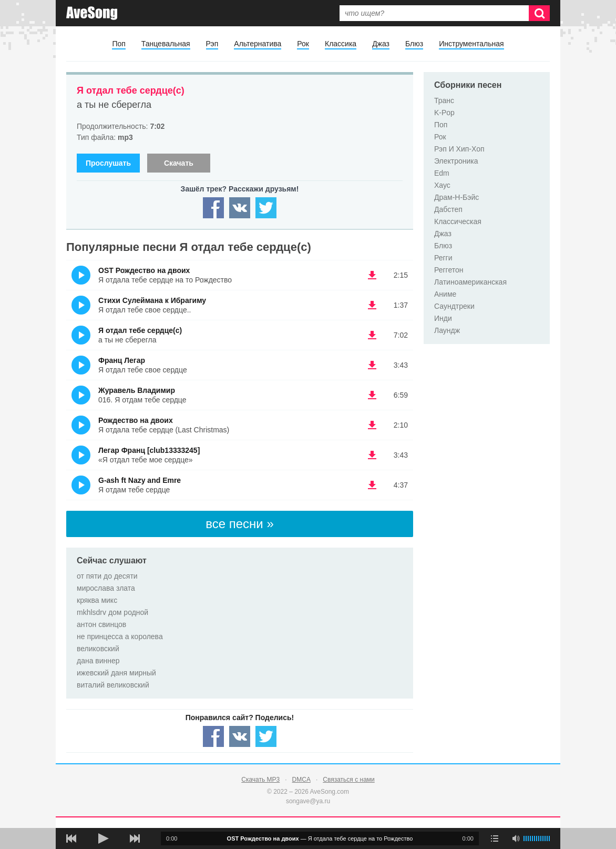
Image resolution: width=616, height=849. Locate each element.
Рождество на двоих (136, 420)
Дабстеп (448, 209)
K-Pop (444, 113)
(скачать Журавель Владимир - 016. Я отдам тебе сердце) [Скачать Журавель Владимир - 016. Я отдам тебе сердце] (372, 395)
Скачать (179, 163)
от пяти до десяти (107, 576)
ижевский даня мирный (116, 673)
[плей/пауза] (103, 838)
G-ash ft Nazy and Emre (140, 480)
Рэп (212, 44)
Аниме (445, 294)
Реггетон (449, 270)
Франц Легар (122, 360)
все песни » (240, 524)
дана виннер (98, 661)
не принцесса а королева (120, 636)
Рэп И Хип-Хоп (459, 149)
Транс (444, 100)
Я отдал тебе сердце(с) (131, 90)
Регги (443, 258)
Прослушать (108, 163)
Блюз (414, 44)
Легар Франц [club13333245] (149, 450)
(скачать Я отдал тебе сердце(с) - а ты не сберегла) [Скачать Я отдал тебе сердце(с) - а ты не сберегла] (372, 335)
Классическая (458, 221)
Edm (442, 173)
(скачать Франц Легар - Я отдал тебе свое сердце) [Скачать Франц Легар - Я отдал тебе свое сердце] (372, 365)
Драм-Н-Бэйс (456, 197)
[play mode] (495, 838)
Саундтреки (454, 306)
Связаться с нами (348, 780)
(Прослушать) (81, 275)
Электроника (456, 161)
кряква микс (97, 600)
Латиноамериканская (470, 282)
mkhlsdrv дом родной (112, 612)
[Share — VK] (240, 208)
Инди (443, 318)
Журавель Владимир (137, 390)
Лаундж (447, 330)
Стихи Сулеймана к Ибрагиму (152, 300)
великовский (98, 649)
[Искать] (539, 13)
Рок (303, 44)
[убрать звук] (516, 838)
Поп (119, 44)
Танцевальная (166, 44)
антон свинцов (101, 624)
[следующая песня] (135, 838)
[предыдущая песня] (71, 838)
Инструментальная (471, 44)
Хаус (442, 185)
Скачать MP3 (260, 780)
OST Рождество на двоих (144, 270)
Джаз (381, 44)
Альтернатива (258, 44)
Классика (341, 44)
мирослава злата (106, 588)
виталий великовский (113, 685)
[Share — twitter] (266, 208)
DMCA (301, 780)
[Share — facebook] (213, 208)
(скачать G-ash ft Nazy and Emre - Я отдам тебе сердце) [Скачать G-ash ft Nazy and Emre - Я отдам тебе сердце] (372, 485)
